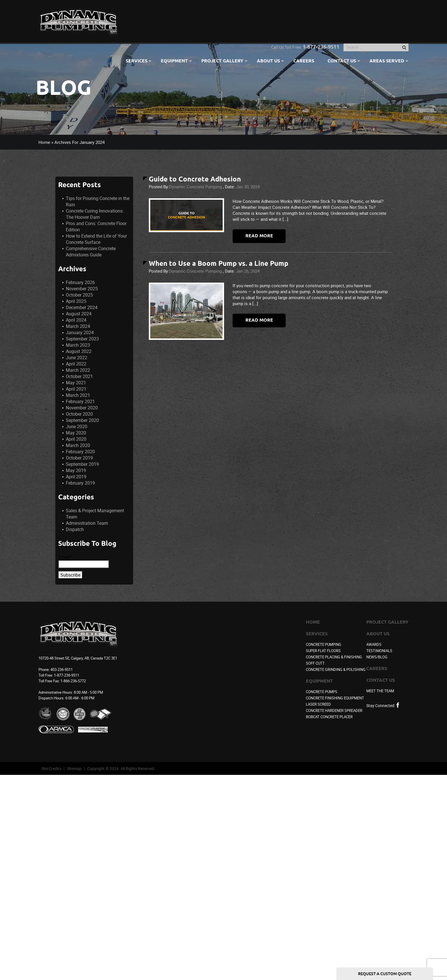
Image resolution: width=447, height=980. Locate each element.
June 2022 (77, 358)
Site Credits (51, 768)
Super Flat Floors (323, 651)
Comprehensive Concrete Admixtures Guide (91, 252)
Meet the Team (380, 691)
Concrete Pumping (324, 644)
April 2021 (76, 389)
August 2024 (79, 314)
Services (137, 61)
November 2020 (82, 408)
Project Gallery (222, 61)
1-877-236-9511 (321, 47)
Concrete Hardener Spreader (334, 710)
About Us (268, 61)
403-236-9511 (62, 669)
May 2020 (76, 433)
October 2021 (79, 376)
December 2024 (82, 307)
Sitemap (74, 768)
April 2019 (76, 477)
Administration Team (87, 523)
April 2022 (76, 364)
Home (44, 142)
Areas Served (387, 61)
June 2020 (77, 426)
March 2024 (78, 326)
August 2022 (79, 351)
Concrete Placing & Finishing (334, 657)
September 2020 (82, 420)
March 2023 (78, 345)
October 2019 (79, 458)
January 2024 (80, 332)
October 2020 (79, 414)
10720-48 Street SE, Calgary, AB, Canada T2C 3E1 (78, 658)
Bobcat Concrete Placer (329, 717)
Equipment (174, 61)
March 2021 (78, 395)
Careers (304, 61)
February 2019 (80, 483)
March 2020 (78, 445)
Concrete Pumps (322, 692)
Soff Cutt (315, 663)
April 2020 (76, 439)
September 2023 (82, 339)
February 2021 (80, 401)
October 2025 (79, 295)
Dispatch (75, 529)
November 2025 (82, 289)
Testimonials (379, 651)
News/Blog (377, 657)
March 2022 (78, 370)
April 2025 (76, 301)
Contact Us (342, 61)
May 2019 (76, 470)
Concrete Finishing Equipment (335, 698)
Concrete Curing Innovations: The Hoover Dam (95, 214)
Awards (374, 644)
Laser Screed (318, 704)
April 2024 (76, 320)
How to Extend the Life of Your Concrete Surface (96, 239)
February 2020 (80, 452)
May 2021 (76, 383)
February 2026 (80, 282)
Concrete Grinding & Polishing (336, 669)
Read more (259, 236)
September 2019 (82, 464)
